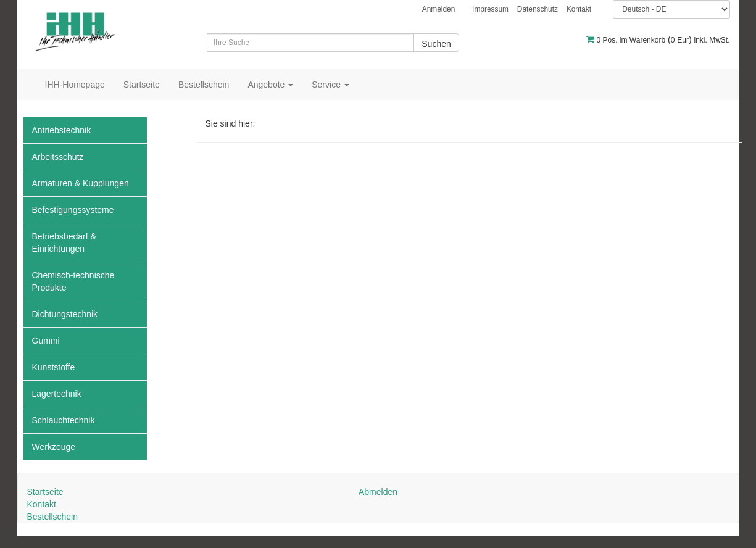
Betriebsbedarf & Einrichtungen (64, 243)
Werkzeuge (54, 447)
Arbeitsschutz (58, 157)
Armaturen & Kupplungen (81, 183)
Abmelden (378, 492)
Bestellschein (204, 85)
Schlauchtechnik (64, 420)
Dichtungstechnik (65, 314)
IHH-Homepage (75, 85)
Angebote (270, 85)
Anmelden (439, 9)
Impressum (490, 9)
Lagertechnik (57, 394)
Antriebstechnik (62, 130)
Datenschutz (538, 9)
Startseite (142, 85)
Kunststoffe (54, 367)
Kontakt (579, 9)
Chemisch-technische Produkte (73, 281)
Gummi (46, 341)
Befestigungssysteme (73, 210)
